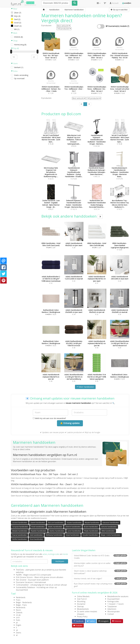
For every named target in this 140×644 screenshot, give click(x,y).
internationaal (40, 582)
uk (17, 630)
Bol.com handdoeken (56, 523)
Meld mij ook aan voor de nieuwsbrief (49, 418)
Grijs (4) (17, 16)
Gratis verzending (21, 75)
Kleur (14, 9)
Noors (18, 610)
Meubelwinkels (83, 609)
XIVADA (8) (18, 37)
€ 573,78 (120, 169)
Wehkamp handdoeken (54, 535)
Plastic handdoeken (91, 531)
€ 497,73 (97, 168)
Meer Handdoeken (85, 387)
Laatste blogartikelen (84, 550)
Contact (111, 614)
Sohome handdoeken (109, 527)
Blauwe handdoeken (92, 523)
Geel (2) (17, 19)
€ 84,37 (51, 200)
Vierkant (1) (19, 67)
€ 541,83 (97, 136)
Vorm (14, 63)
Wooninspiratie (114, 611)
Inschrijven (60, 561)
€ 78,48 (51, 135)
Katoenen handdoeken (111, 523)
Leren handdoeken (74, 531)
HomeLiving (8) (20, 45)
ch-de (18, 615)
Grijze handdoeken (73, 535)
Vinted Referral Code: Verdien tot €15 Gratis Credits (101, 557)
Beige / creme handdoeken (111, 535)
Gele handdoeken (36, 535)
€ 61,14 (97, 200)
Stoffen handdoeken (20, 539)
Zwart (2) (18, 26)
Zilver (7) (18, 13)
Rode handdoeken (38, 527)
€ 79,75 (120, 200)
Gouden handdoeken (90, 535)
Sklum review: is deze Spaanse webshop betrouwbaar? (101, 572)
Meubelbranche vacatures (118, 596)
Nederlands (21, 597)
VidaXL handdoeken (55, 527)
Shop (14, 41)
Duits (18, 620)
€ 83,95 (74, 136)
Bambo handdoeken (57, 531)
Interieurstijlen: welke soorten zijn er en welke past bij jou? (101, 564)
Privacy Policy (82, 617)
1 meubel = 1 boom (116, 604)
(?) (128, 26)
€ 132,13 (74, 200)
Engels (19, 625)
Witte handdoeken (108, 531)
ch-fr (18, 618)
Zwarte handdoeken (38, 523)
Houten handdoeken (74, 523)
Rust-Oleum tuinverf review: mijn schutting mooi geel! (101, 585)
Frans (18, 600)
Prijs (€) (15, 48)
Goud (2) (18, 23)
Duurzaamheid (113, 599)
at (17, 635)
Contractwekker (22, 585)
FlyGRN (19, 575)
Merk (14, 33)
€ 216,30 (74, 169)
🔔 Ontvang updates (70, 423)
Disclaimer (81, 604)
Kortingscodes (113, 601)
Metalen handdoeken (20, 531)
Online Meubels (83, 596)
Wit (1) (17, 29)
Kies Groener (21, 580)
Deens (19, 633)
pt (17, 623)
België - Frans (21, 605)
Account (114, 3)
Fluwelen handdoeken (38, 531)
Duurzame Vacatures (24, 582)
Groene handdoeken (20, 523)
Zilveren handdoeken (73, 527)
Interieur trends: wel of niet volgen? (101, 579)
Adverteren (112, 609)
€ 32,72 (51, 169)
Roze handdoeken (37, 539)
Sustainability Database (25, 587)
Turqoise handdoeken (20, 527)
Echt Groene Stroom (24, 577)
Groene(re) (30, 3)
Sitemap (80, 606)
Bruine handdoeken (91, 527)
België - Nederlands (24, 602)
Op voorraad (19, 78)
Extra (14, 71)
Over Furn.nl (82, 599)
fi (16, 628)
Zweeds (19, 612)
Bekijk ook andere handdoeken (72, 216)
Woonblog (81, 601)
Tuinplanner (112, 606)
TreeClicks (20, 570)
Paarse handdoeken (19, 535)
